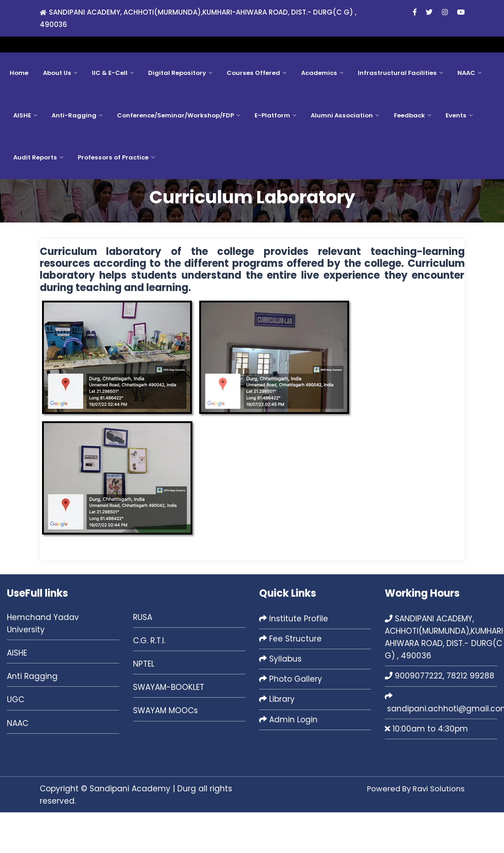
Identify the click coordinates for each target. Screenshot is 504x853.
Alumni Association (339, 152)
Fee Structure (290, 680)
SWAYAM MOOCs (165, 752)
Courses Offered (250, 108)
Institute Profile (294, 659)
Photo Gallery (291, 720)
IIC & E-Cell (108, 108)
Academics (314, 108)
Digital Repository (175, 108)
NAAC (459, 108)
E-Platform (270, 152)
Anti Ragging (32, 717)
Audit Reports (34, 197)
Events (451, 152)
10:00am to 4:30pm (426, 770)
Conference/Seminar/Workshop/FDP (174, 152)
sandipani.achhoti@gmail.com (403, 46)
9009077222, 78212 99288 (440, 717)
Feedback (405, 152)
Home (19, 108)
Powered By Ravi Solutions (414, 830)
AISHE (22, 152)
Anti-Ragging (73, 152)
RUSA (143, 658)
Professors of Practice (111, 197)
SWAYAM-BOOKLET (169, 728)
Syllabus (280, 700)
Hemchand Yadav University (43, 664)
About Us (56, 108)
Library (277, 740)
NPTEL (144, 705)
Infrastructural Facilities (391, 108)
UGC (16, 741)
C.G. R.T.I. (149, 682)
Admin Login (288, 760)
